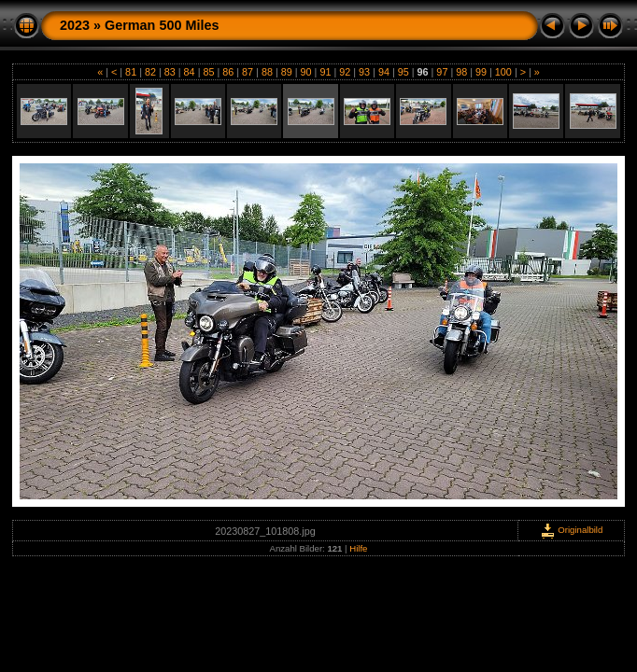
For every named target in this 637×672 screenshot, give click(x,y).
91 (325, 72)
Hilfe (358, 548)
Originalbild (572, 530)
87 (248, 72)
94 (384, 72)
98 (461, 72)
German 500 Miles (162, 25)
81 (131, 72)
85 (208, 72)
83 (170, 72)
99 (481, 72)
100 (503, 72)
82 (150, 72)
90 (306, 72)
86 (228, 72)
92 (345, 72)
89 (287, 72)
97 (442, 72)
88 (267, 72)
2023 (75, 25)
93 (364, 72)
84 (190, 72)
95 (403, 72)
